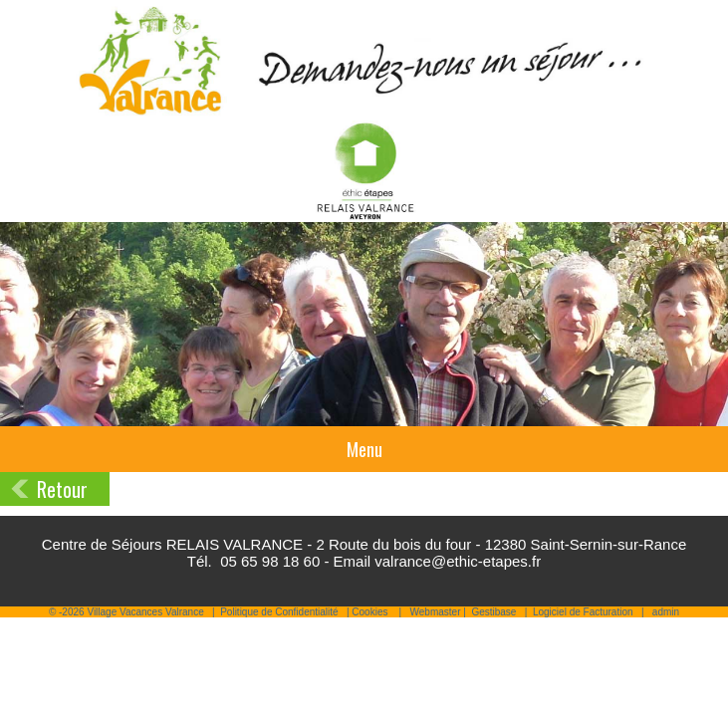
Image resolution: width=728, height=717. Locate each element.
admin (666, 612)
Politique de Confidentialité (279, 612)
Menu (364, 449)
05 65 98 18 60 (270, 561)
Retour (62, 489)
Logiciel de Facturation (583, 612)
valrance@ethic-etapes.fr (458, 561)
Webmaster (436, 612)
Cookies (369, 612)
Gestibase (493, 612)
